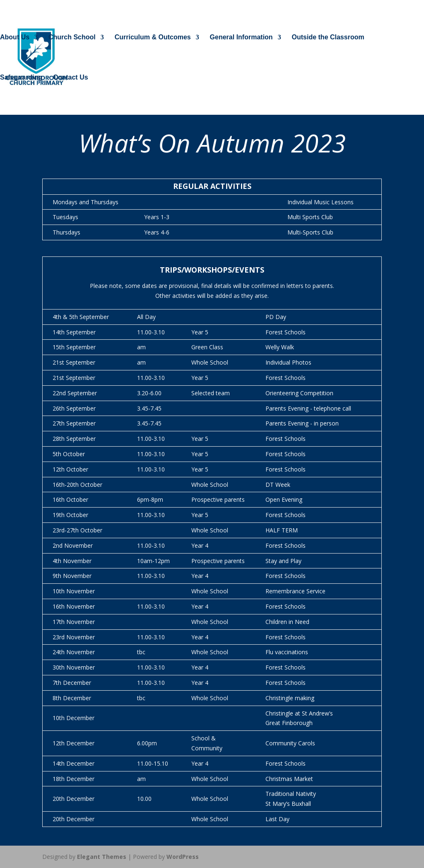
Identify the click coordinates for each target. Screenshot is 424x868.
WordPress (183, 857)
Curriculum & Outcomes (153, 37)
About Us (15, 37)
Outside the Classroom (328, 37)
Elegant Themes (102, 857)
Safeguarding (21, 78)
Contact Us (70, 78)
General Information (241, 37)
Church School (72, 37)
